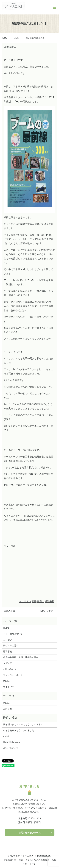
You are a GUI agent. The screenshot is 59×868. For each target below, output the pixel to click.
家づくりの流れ (11, 645)
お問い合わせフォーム (30, 833)
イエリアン (25, 601)
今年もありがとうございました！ (20, 730)
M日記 (16, 38)
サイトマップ (10, 687)
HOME (4, 38)
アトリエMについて (13, 634)
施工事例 (8, 651)
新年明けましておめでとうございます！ (23, 724)
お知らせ (8, 709)
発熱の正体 (9, 611)
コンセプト (9, 640)
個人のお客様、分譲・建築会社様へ (21, 657)
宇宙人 (41, 601)
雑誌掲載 (49, 601)
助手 (34, 601)
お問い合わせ (10, 669)
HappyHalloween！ (13, 742)
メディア (8, 663)
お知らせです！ (47, 611)
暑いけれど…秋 (10, 748)
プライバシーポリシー (14, 675)
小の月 (6, 736)
